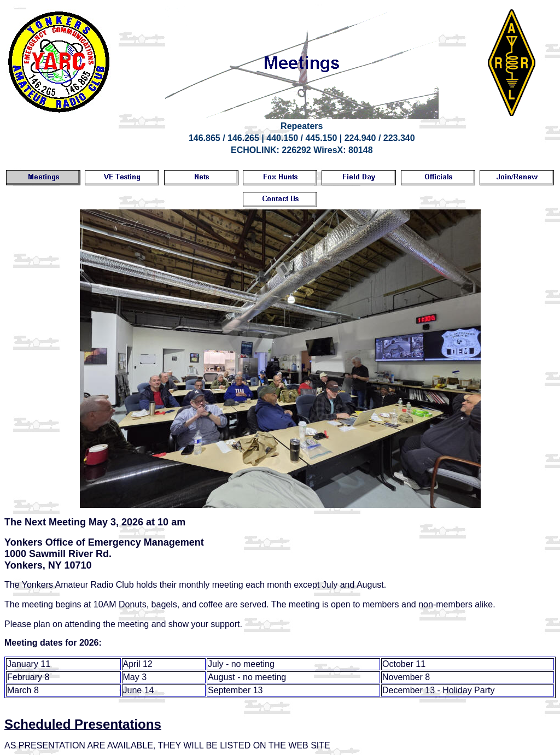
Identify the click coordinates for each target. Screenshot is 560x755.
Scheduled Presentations (83, 724)
